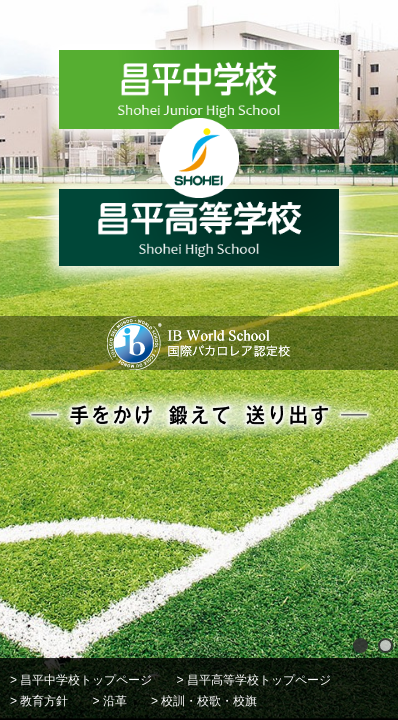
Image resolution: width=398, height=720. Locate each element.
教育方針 (44, 701)
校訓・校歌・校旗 (209, 701)
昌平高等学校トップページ (259, 680)
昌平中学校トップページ (86, 680)
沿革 (115, 701)
